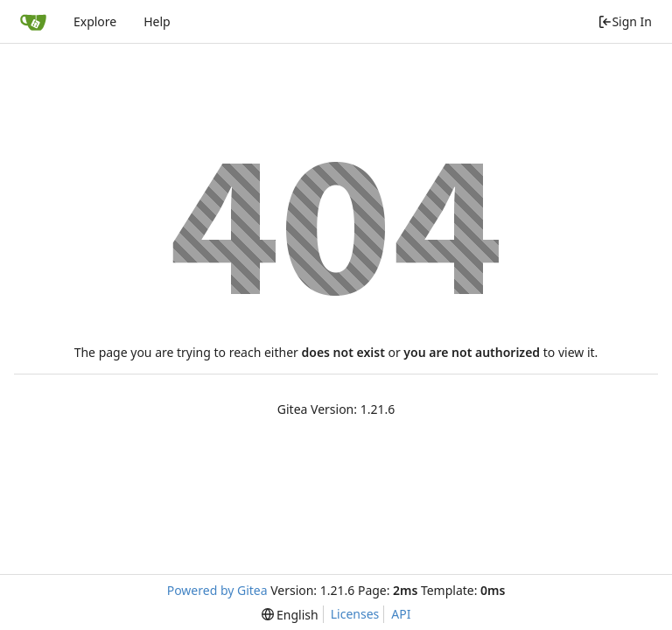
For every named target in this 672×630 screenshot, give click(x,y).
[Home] (33, 22)
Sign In (625, 21)
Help (157, 21)
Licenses (355, 614)
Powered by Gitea (217, 590)
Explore (95, 21)
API (401, 614)
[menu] (290, 615)
